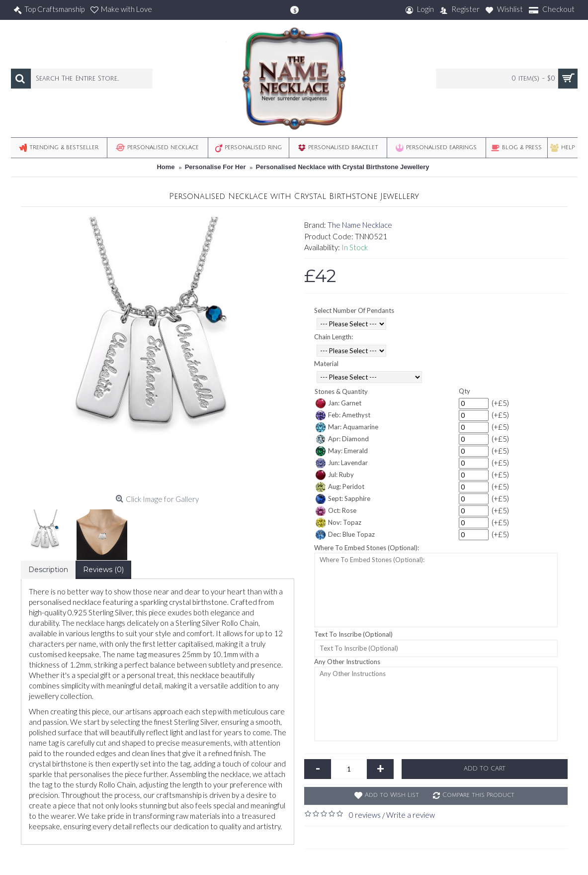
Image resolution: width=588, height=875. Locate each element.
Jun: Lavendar (342, 463)
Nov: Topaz (338, 523)
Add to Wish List (392, 795)
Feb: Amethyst (343, 415)
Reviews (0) (103, 570)
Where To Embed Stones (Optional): (367, 548)
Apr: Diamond (342, 439)
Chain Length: (334, 337)
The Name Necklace (360, 225)
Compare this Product (478, 795)
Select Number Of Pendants (354, 310)
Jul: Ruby (335, 475)
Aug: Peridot (340, 487)
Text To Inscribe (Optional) (353, 634)
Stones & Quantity (341, 391)
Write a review (411, 815)
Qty (464, 391)
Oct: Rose (336, 511)
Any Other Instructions (347, 662)
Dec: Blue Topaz (345, 535)
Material (326, 364)
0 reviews (365, 815)
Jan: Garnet (338, 403)
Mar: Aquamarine (347, 427)
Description (48, 570)
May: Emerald (342, 451)
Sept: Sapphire (343, 499)
